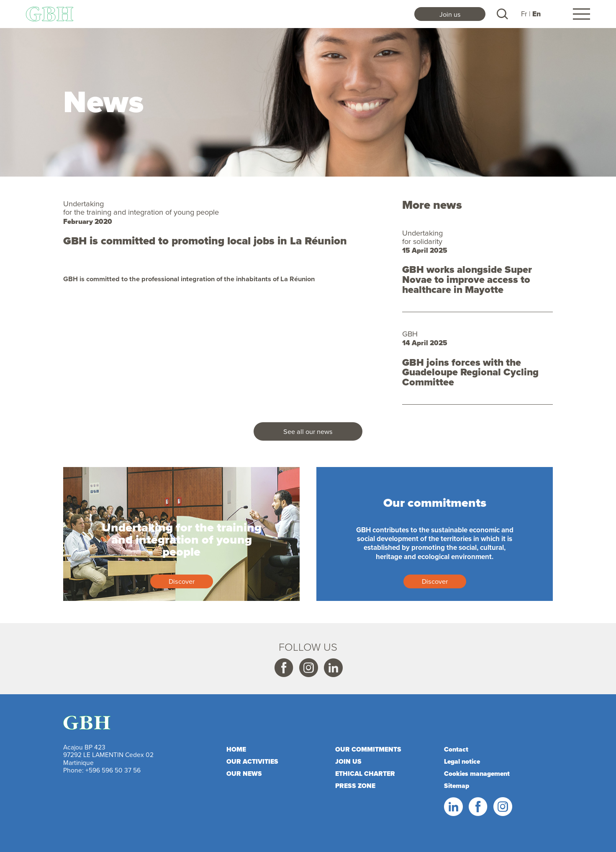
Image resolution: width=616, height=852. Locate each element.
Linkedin (333, 668)
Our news (244, 774)
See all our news (308, 431)
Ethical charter (365, 774)
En (536, 14)
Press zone (355, 786)
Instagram (308, 668)
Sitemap (457, 786)
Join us (450, 14)
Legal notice (462, 761)
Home (236, 749)
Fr (524, 14)
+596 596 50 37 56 (113, 770)
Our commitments (368, 749)
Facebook (283, 668)
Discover (182, 581)
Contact (456, 749)
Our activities (252, 761)
